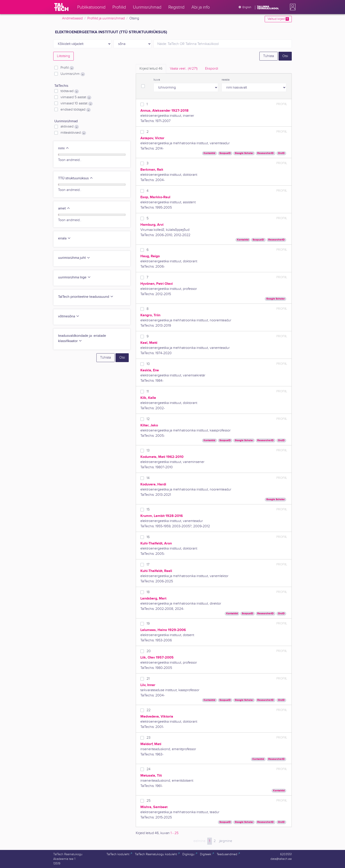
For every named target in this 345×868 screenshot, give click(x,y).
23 (149, 738)
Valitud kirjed (278, 19)
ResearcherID (265, 153)
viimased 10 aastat (77, 104)
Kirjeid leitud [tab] (151, 69)
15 (148, 510)
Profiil (67, 68)
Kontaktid (209, 153)
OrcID (281, 153)
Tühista (269, 56)
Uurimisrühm (73, 74)
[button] (292, 7)
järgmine (226, 841)
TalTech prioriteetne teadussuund (86, 297)
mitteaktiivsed (73, 133)
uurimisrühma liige (74, 277)
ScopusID (225, 153)
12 (148, 419)
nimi (64, 148)
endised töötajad (76, 110)
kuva (157, 80)
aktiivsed (70, 127)
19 (148, 624)
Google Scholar (244, 153)
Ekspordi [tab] (212, 69)
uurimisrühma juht (74, 258)
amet (64, 208)
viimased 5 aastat (76, 97)
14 (148, 478)
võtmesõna (69, 316)
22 (149, 710)
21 (148, 679)
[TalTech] (61, 7)
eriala (64, 238)
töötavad (70, 91)
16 (148, 537)
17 (148, 565)
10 (148, 364)
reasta (226, 80)
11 (148, 391)
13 (148, 451)
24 (149, 769)
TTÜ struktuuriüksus (76, 178)
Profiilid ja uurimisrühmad (106, 18)
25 (149, 801)
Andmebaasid (72, 18)
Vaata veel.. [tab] (184, 69)
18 (148, 592)
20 (149, 651)
